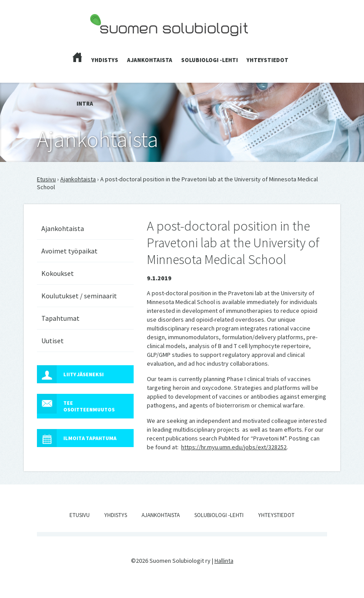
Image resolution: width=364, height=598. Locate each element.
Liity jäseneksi (70, 374)
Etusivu (46, 179)
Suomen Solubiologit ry (120, 42)
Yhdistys (105, 60)
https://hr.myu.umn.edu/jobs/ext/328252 (234, 447)
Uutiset (53, 341)
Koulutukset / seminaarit (79, 296)
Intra (85, 104)
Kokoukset (58, 273)
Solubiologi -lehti (209, 60)
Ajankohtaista (150, 60)
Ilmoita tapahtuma (77, 438)
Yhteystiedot (268, 60)
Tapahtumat (60, 318)
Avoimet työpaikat (69, 251)
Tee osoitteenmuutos (76, 404)
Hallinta (224, 561)
